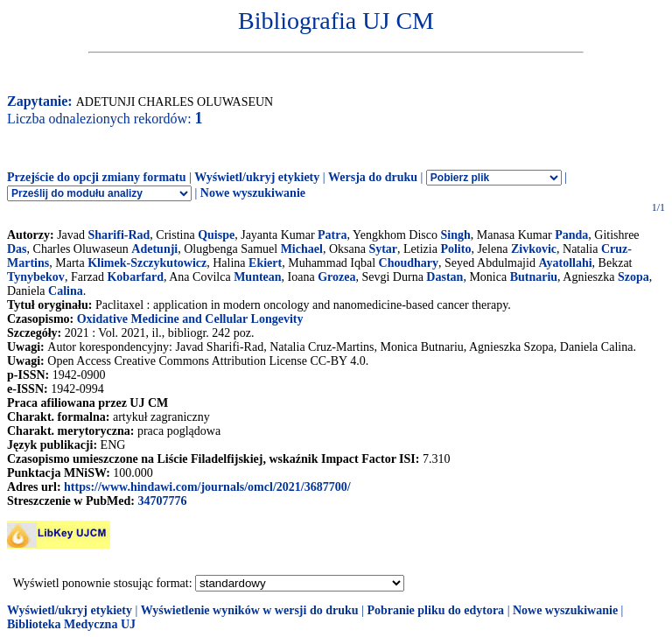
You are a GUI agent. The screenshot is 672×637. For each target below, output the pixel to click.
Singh (455, 235)
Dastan (444, 277)
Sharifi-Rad (119, 235)
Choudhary (409, 263)
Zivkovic (534, 249)
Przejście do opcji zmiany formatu (97, 177)
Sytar (383, 249)
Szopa (633, 277)
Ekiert (265, 263)
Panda (571, 235)
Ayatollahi (565, 263)
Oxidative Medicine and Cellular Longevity (190, 319)
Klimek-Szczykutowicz (147, 263)
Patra (332, 235)
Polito (455, 249)
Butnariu (534, 277)
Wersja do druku (373, 177)
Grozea (336, 277)
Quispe (216, 235)
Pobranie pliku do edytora (435, 610)
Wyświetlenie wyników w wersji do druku (250, 610)
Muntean (257, 277)
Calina (66, 291)
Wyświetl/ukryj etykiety (257, 177)
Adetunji (154, 249)
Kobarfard (135, 277)
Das (17, 249)
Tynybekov (36, 277)
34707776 (162, 501)
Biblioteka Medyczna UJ (71, 624)
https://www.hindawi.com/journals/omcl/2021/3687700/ (207, 487)
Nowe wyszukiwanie (253, 193)
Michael (302, 249)
